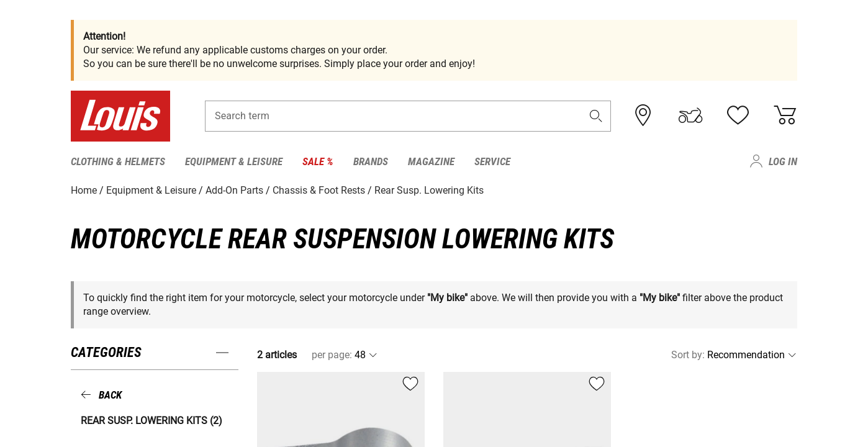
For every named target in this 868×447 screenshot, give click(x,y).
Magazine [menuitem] (431, 161)
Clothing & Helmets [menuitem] (118, 161)
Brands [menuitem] (371, 161)
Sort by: (688, 355)
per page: (332, 355)
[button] (596, 116)
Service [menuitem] (492, 161)
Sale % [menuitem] (318, 161)
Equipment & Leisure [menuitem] (234, 161)
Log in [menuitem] (783, 161)
